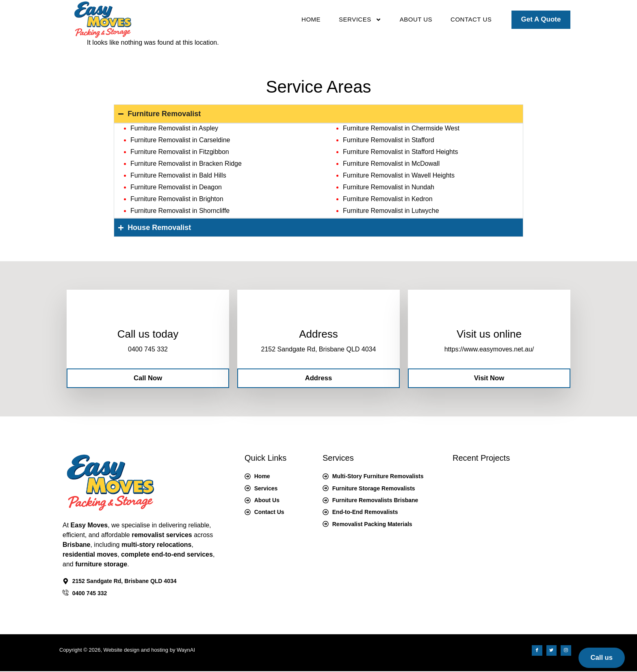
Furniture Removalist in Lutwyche (391, 211)
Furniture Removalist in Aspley (174, 128)
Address (318, 334)
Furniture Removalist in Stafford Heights (400, 152)
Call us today (148, 334)
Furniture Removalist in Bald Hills (178, 175)
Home (311, 19)
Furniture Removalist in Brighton (177, 199)
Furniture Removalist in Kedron (388, 199)
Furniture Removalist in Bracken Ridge (186, 164)
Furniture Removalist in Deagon (176, 187)
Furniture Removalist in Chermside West (401, 128)
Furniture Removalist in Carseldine (180, 140)
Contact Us (471, 19)
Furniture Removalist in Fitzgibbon (180, 152)
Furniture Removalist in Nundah (389, 187)
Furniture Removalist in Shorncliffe (180, 211)
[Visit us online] (489, 314)
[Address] (318, 314)
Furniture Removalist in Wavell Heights (399, 175)
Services (360, 20)
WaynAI (186, 651)
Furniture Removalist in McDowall (391, 164)
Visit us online (489, 334)
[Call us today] (148, 314)
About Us (416, 19)
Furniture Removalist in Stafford (389, 140)
